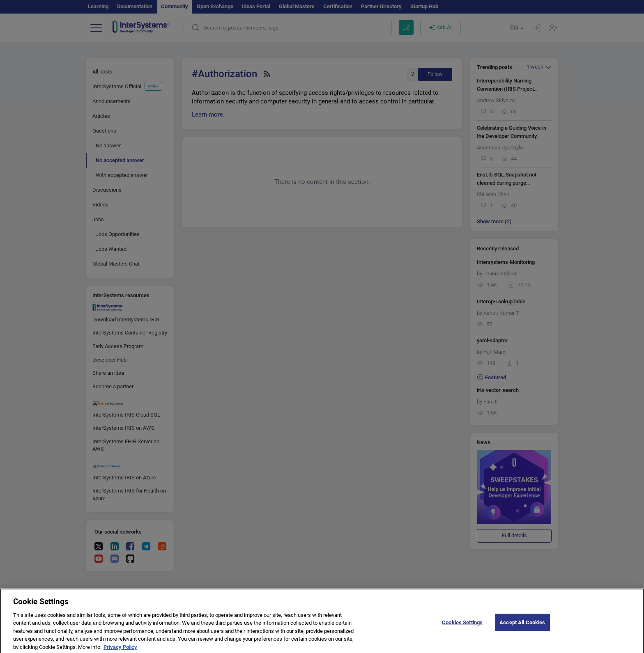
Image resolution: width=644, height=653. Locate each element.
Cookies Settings (462, 626)
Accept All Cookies (522, 626)
